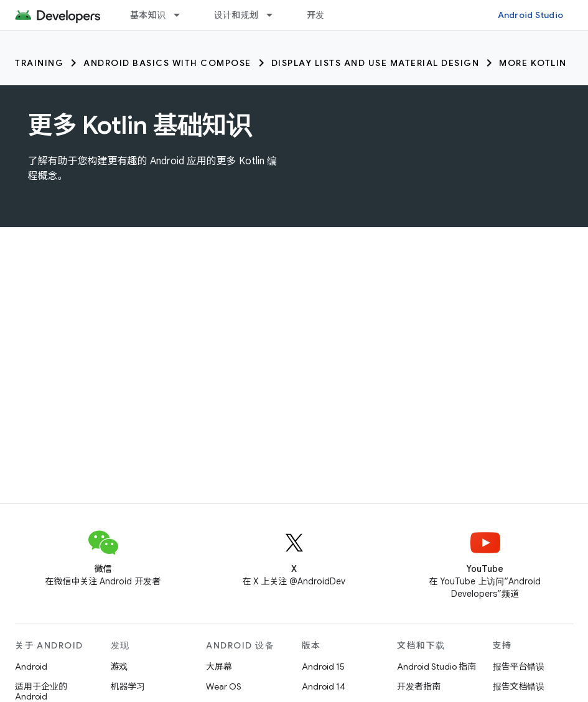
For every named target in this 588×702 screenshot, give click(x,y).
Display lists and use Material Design (376, 63)
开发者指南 (419, 686)
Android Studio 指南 (436, 667)
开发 (316, 15)
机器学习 (128, 686)
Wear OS (224, 686)
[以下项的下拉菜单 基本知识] (182, 15)
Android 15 (323, 667)
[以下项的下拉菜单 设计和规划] (275, 15)
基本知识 (148, 15)
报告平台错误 (519, 667)
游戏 (119, 667)
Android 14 (324, 686)
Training (39, 63)
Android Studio (531, 15)
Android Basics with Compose (167, 63)
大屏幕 (219, 667)
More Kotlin (533, 63)
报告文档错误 (519, 686)
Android (31, 667)
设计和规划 (236, 15)
